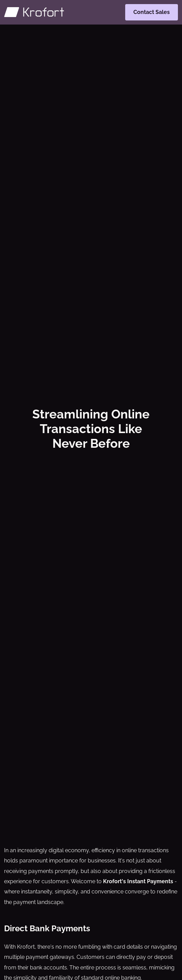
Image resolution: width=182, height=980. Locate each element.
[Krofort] (34, 12)
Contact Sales (152, 12)
